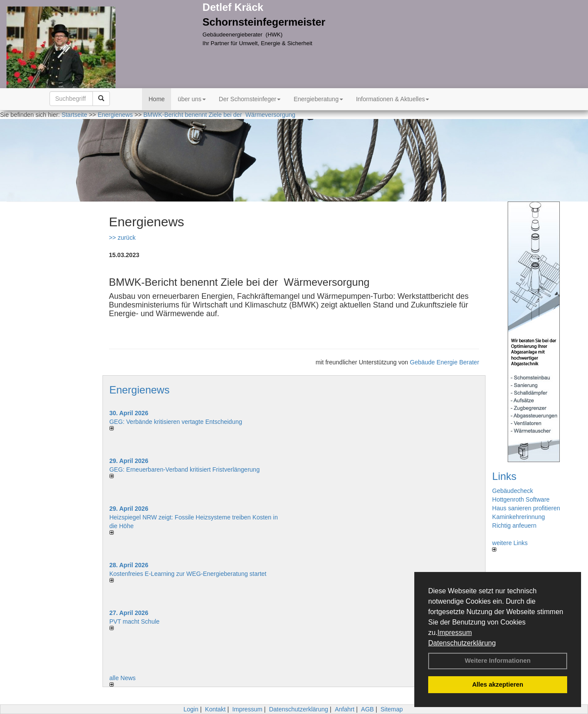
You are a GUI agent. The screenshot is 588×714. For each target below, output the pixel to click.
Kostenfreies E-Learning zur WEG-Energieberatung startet (188, 574)
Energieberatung (318, 99)
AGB (367, 709)
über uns (192, 99)
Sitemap (391, 709)
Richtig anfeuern (514, 526)
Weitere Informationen (498, 661)
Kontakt (215, 709)
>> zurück (122, 238)
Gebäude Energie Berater (445, 362)
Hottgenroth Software (521, 499)
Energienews (140, 390)
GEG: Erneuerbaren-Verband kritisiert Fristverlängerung (185, 469)
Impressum (454, 633)
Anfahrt (345, 709)
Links (504, 476)
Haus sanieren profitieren (526, 508)
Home (157, 99)
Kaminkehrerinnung (518, 517)
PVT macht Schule (135, 621)
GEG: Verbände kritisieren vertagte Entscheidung (176, 422)
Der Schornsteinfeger (250, 99)
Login (191, 709)
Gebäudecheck (512, 491)
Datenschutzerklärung (462, 643)
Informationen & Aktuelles (393, 99)
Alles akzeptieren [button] (498, 684)
